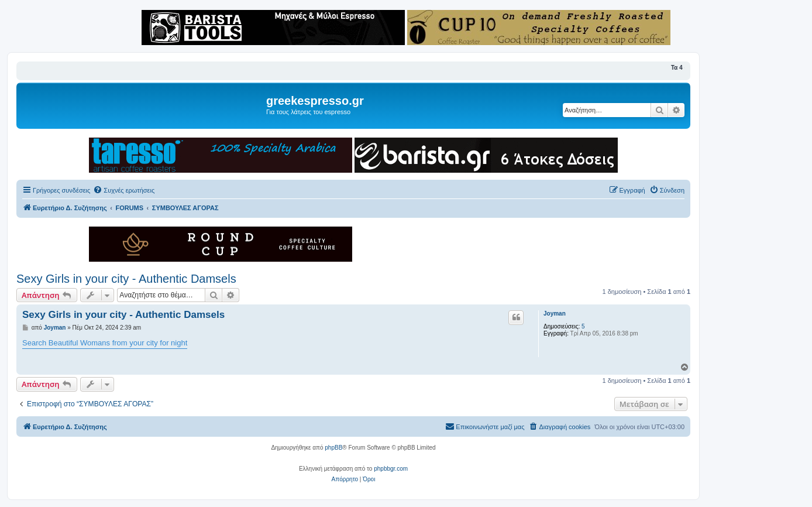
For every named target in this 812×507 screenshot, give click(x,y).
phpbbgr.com (391, 469)
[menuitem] (124, 190)
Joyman (555, 314)
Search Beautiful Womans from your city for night (105, 343)
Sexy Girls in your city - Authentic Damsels (126, 279)
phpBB (333, 448)
